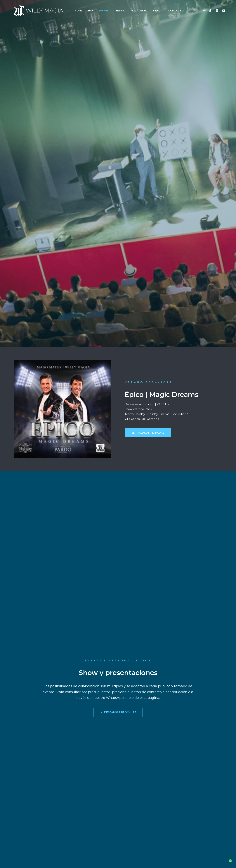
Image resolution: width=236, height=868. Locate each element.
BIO (90, 11)
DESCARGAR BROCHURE (118, 712)
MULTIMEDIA (139, 11)
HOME (78, 11)
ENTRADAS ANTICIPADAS (148, 433)
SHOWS (104, 11)
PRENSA (120, 11)
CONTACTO (176, 11)
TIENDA (158, 11)
